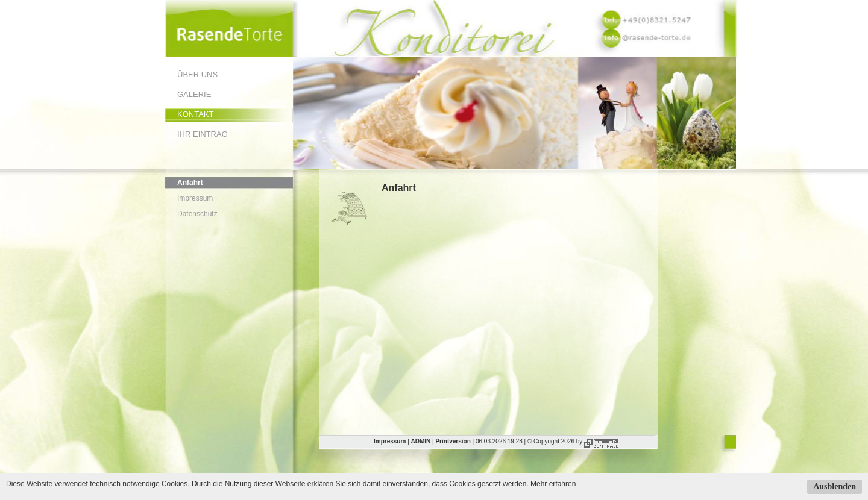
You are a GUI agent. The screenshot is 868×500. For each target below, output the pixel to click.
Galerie (194, 94)
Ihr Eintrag (203, 134)
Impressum (195, 198)
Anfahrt (190, 183)
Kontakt (195, 114)
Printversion (453, 441)
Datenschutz (197, 214)
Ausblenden (835, 486)
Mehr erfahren (553, 484)
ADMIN (421, 441)
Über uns (197, 74)
